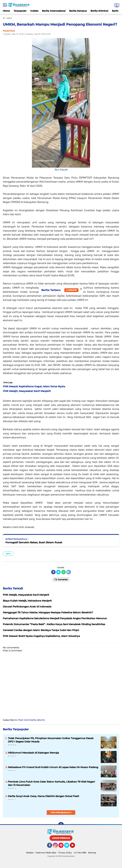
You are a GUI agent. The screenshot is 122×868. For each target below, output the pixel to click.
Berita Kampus (78, 11)
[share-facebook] (53, 572)
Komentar (61, 579)
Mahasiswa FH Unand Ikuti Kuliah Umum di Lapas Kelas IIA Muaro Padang (53, 767)
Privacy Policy (65, 853)
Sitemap (92, 853)
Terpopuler (20, 11)
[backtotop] (61, 825)
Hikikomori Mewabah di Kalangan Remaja (33, 753)
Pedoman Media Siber (46, 853)
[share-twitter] (58, 572)
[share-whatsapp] (64, 572)
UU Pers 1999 (80, 853)
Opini (8, 554)
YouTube (75, 847)
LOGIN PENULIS (61, 838)
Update (71, 290)
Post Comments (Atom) (31, 720)
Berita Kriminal (99, 11)
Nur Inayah (61, 170)
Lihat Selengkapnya (61, 812)
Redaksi (30, 853)
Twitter (68, 847)
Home (6, 11)
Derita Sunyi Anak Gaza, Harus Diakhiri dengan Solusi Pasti (43, 796)
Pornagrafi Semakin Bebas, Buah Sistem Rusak (34, 542)
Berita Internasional (54, 11)
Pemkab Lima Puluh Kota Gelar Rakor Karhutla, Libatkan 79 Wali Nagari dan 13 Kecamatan (51, 783)
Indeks (34, 11)
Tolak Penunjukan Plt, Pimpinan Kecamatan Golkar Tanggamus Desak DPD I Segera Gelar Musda (51, 740)
